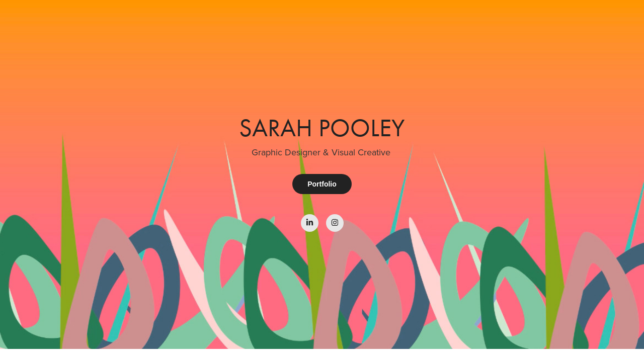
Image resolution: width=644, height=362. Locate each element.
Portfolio (322, 184)
